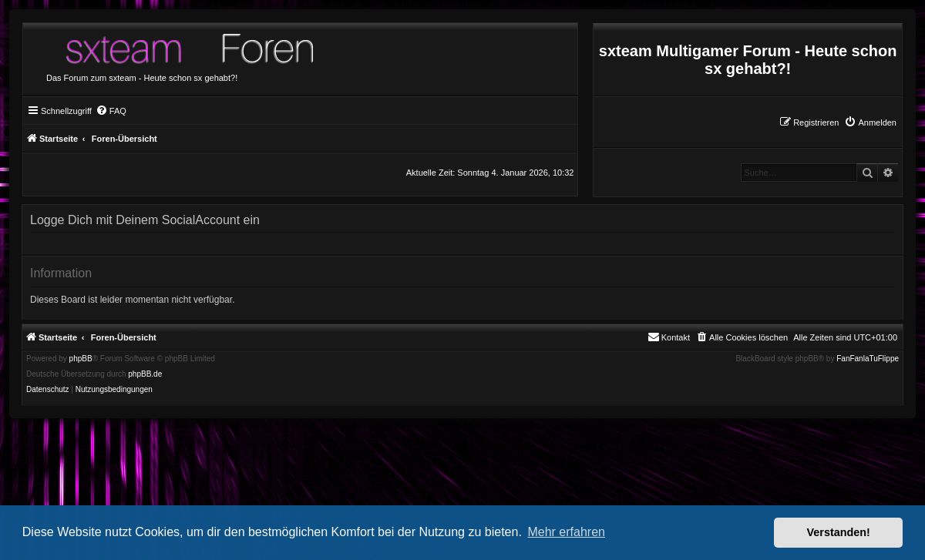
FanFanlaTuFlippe (868, 359)
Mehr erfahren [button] (566, 532)
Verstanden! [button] (839, 532)
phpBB (81, 359)
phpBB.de (145, 374)
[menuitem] (870, 122)
